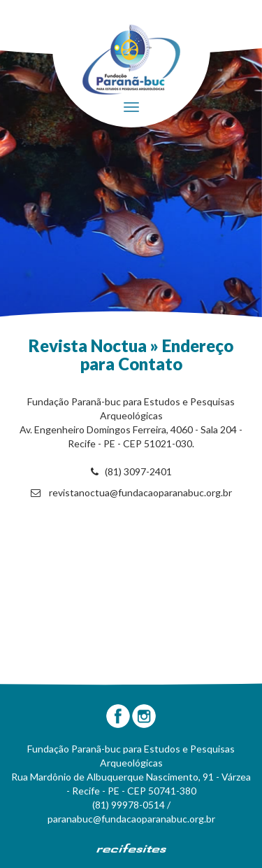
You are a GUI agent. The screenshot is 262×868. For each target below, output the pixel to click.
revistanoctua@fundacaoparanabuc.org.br (131, 492)
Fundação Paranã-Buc (131, 59)
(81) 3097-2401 (131, 471)
